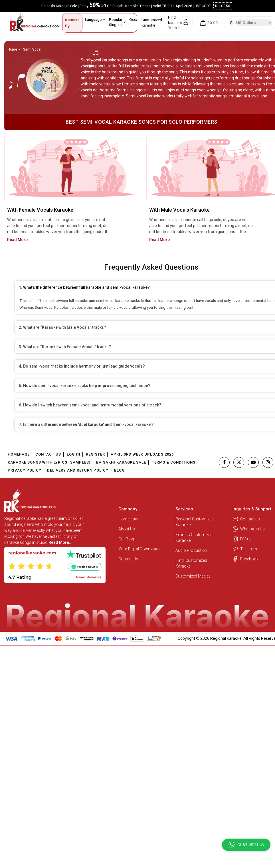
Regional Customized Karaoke (195, 522)
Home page (129, 519)
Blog (119, 470)
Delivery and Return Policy (78, 470)
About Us (127, 529)
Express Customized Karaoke (194, 538)
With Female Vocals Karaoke (40, 210)
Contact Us (48, 454)
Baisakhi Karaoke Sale (121, 462)
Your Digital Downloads (139, 549)
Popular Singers (118, 22)
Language (95, 19)
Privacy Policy (25, 470)
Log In (73, 454)
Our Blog (126, 539)
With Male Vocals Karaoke (179, 210)
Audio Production (191, 550)
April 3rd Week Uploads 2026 (142, 454)
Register (95, 454)
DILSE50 (223, 6)
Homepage (19, 454)
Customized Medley (193, 576)
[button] (246, 845)
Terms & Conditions (174, 462)
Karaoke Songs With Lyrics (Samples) (49, 462)
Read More (17, 240)
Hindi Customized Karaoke (191, 563)
